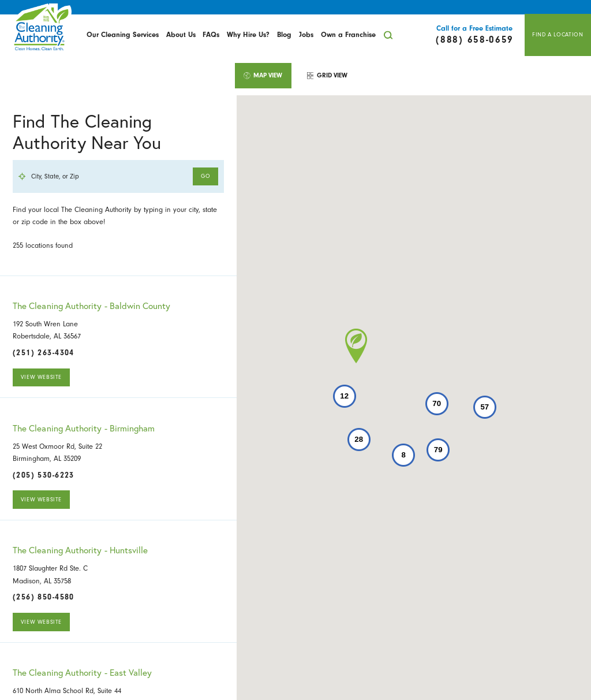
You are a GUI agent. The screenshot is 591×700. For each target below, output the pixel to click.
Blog (284, 35)
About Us (181, 35)
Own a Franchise (348, 35)
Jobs (306, 35)
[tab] (263, 75)
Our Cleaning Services (123, 35)
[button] (356, 346)
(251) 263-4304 (44, 353)
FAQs (211, 35)
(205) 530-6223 (44, 475)
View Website (41, 377)
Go (205, 176)
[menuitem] (123, 35)
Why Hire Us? (248, 35)
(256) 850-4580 (44, 597)
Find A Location (558, 35)
